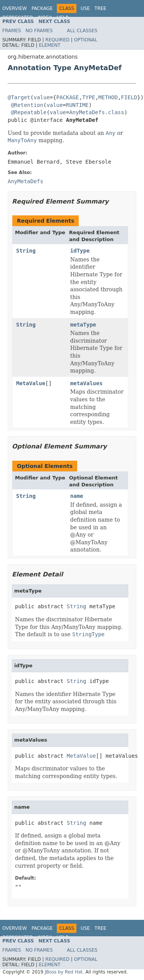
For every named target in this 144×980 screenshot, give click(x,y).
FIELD (129, 97)
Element (50, 45)
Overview (15, 8)
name (77, 496)
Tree (100, 8)
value (41, 97)
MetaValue (31, 383)
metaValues (86, 383)
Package (42, 8)
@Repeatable (29, 112)
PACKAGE (67, 97)
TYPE (89, 97)
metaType (83, 325)
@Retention (27, 105)
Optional (86, 40)
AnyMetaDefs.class (97, 112)
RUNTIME (77, 105)
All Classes (82, 31)
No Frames (39, 31)
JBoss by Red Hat (64, 972)
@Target (19, 97)
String (26, 251)
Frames (12, 31)
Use (85, 8)
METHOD (108, 97)
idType (80, 251)
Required (57, 40)
